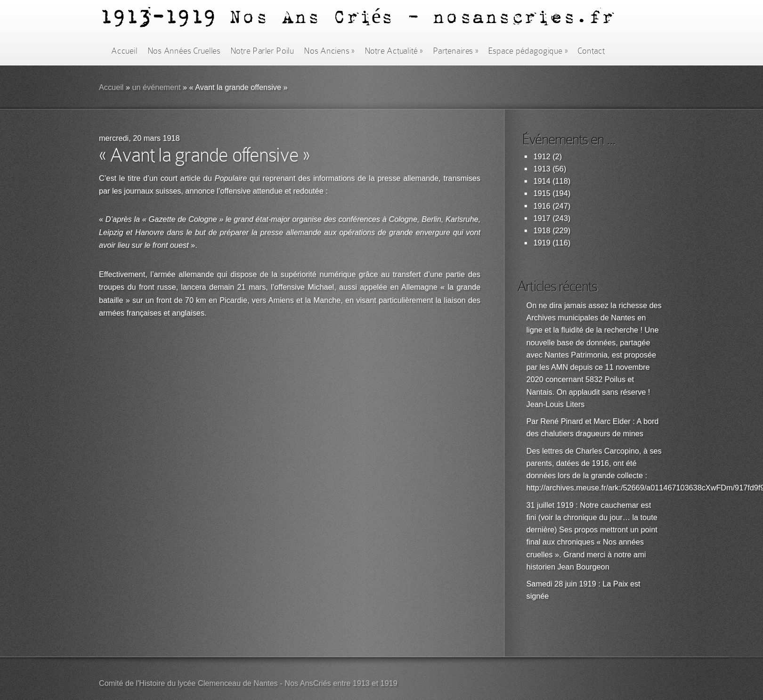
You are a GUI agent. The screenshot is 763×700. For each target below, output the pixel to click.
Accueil (124, 51)
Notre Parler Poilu (262, 51)
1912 (542, 157)
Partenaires (455, 51)
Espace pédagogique (528, 51)
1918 (542, 231)
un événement (156, 87)
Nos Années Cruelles (184, 51)
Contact (591, 51)
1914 (542, 181)
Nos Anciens (329, 51)
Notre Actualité (394, 51)
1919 (542, 243)
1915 (542, 193)
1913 (542, 169)
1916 (542, 206)
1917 (542, 218)
